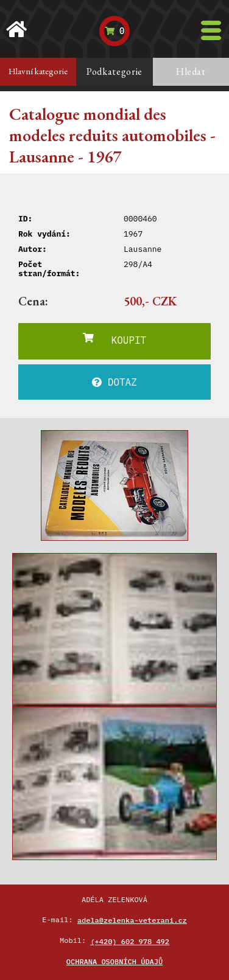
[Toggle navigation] (211, 30)
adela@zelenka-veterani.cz (132, 920)
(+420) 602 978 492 (130, 941)
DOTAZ (114, 382)
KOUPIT (114, 339)
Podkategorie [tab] (114, 71)
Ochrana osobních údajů (114, 961)
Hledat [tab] (191, 71)
